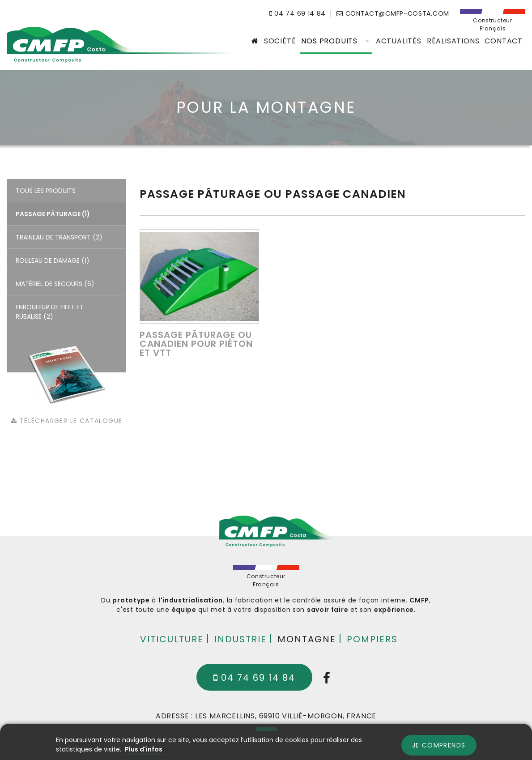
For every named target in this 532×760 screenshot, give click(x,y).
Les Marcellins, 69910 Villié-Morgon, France (286, 716)
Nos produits (336, 41)
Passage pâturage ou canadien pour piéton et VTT (196, 344)
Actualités (399, 41)
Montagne (307, 639)
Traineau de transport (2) (59, 237)
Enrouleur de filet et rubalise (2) (50, 312)
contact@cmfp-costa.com (393, 13)
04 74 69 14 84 (298, 13)
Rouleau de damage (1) (53, 260)
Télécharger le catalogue (66, 421)
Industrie (240, 639)
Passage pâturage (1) (53, 214)
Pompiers (372, 639)
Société (280, 41)
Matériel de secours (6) (55, 284)
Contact (504, 41)
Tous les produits (46, 191)
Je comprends (439, 745)
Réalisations (453, 41)
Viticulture (172, 639)
